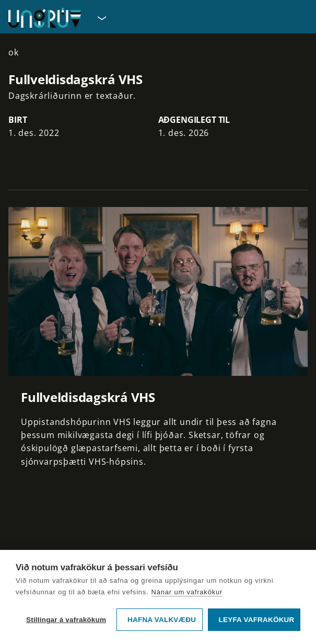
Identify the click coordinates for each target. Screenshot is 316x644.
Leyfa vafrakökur (257, 620)
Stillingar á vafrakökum (66, 620)
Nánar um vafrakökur (187, 592)
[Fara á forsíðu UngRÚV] (45, 18)
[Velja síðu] (101, 18)
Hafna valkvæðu (162, 620)
